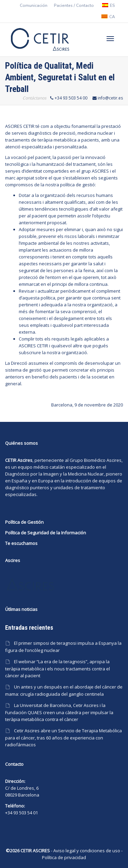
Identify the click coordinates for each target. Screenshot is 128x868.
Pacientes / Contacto (74, 5)
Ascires (114, 460)
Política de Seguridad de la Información (46, 533)
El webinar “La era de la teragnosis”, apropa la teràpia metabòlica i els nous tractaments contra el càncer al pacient (58, 669)
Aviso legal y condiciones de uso (87, 851)
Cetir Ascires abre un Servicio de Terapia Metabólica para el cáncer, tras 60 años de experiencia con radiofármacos (63, 738)
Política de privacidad (64, 857)
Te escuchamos (21, 543)
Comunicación (34, 5)
